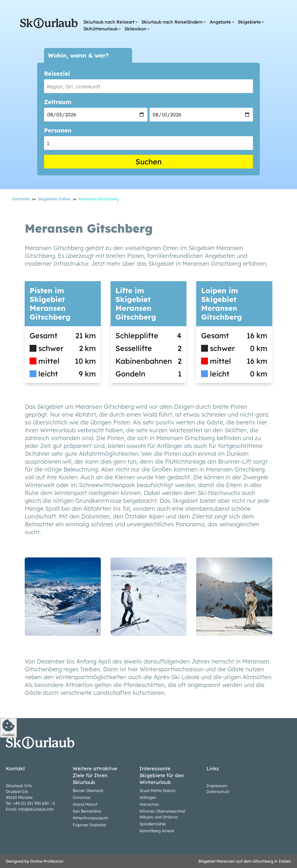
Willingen (148, 797)
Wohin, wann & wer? (78, 55)
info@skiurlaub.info (36, 809)
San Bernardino (87, 811)
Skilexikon (135, 29)
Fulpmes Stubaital (89, 825)
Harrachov (149, 804)
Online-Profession (47, 861)
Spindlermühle (153, 824)
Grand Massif (85, 804)
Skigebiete (249, 22)
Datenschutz (218, 792)
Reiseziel (57, 73)
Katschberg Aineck (157, 831)
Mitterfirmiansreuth (90, 818)
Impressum (217, 786)
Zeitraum (58, 102)
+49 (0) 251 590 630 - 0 (34, 803)
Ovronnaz (81, 797)
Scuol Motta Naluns (157, 791)
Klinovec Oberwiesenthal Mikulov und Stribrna (162, 814)
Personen (58, 130)
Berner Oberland (88, 791)
